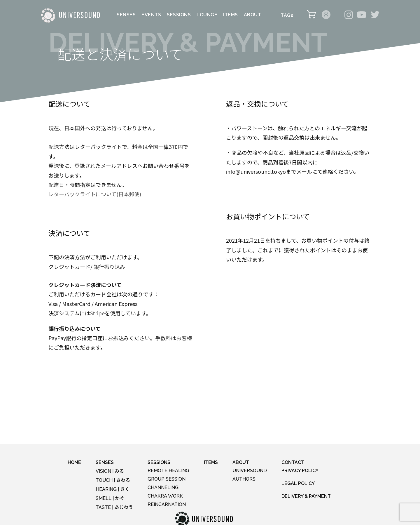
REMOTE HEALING (168, 471)
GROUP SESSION (167, 479)
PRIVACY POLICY (300, 471)
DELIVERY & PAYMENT (306, 496)
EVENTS (151, 15)
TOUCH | (113, 480)
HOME (74, 462)
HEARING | (113, 489)
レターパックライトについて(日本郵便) (95, 194)
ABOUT (253, 15)
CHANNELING (163, 487)
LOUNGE (207, 15)
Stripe (97, 313)
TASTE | (114, 507)
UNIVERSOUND (250, 471)
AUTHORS (244, 479)
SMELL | (110, 498)
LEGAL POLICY (298, 483)
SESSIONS (179, 15)
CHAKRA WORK (165, 496)
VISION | (110, 471)
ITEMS (231, 15)
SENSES (126, 15)
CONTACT (293, 462)
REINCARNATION (167, 504)
